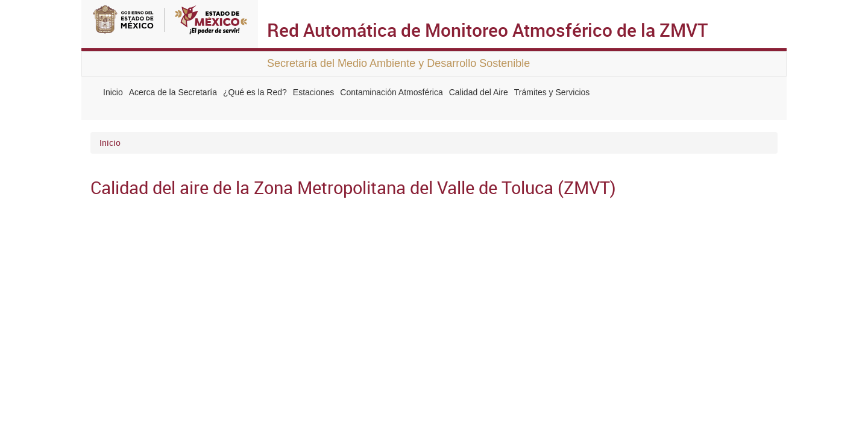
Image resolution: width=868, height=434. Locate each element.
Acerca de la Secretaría (173, 92)
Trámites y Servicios (552, 92)
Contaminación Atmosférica (391, 92)
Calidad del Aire (479, 92)
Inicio (113, 92)
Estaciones (313, 92)
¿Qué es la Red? (255, 92)
